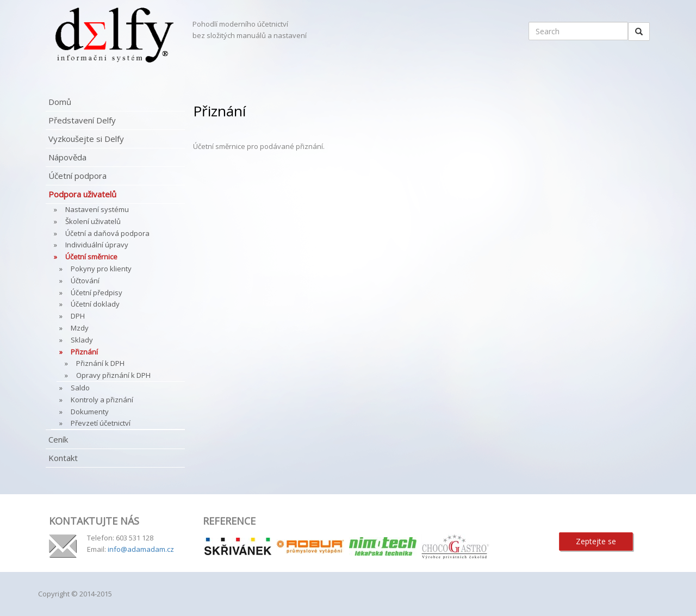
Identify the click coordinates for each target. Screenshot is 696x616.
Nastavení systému (97, 209)
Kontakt (63, 458)
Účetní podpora (77, 176)
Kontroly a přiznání (102, 400)
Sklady (82, 340)
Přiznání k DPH (100, 363)
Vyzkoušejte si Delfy (86, 139)
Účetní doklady (95, 304)
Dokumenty (90, 412)
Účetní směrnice (91, 257)
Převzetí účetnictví (101, 423)
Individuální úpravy (97, 245)
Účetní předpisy (97, 293)
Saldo (80, 388)
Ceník (58, 439)
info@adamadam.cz (141, 549)
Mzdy (80, 328)
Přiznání (84, 352)
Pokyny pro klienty (101, 269)
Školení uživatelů (93, 221)
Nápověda (67, 157)
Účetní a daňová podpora (107, 233)
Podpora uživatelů (82, 194)
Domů (60, 102)
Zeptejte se (596, 541)
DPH (78, 316)
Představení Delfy (82, 120)
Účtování (85, 281)
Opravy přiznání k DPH (113, 375)
